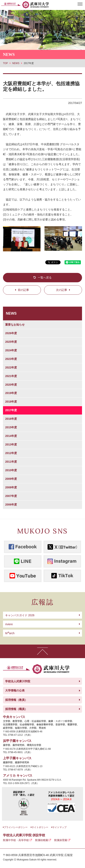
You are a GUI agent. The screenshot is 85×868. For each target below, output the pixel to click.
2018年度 (11, 402)
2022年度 (11, 367)
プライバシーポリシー (16, 827)
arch (10, 633)
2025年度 (11, 342)
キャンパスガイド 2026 (20, 615)
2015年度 (11, 427)
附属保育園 (61, 840)
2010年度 (11, 470)
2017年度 (11, 410)
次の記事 (62, 290)
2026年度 (11, 333)
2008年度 (11, 487)
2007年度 (11, 496)
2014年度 (11, 436)
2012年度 (11, 453)
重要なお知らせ (15, 325)
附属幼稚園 (42, 840)
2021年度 (11, 376)
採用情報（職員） (16, 709)
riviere (9, 624)
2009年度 (11, 479)
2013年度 (11, 444)
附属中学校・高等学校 (16, 840)
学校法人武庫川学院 (18, 681)
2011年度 (11, 462)
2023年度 (11, 359)
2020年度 (11, 385)
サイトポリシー (40, 827)
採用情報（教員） (16, 700)
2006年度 (11, 505)
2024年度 (11, 350)
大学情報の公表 (15, 690)
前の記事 (23, 290)
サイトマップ (59, 827)
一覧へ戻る (45, 277)
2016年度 (11, 419)
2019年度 (11, 393)
